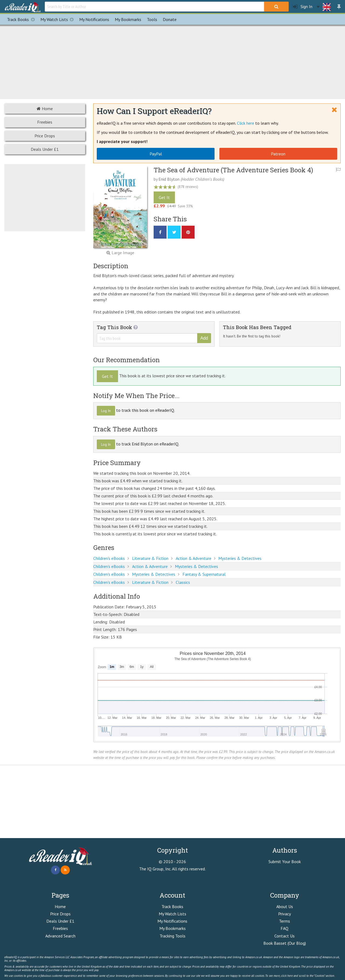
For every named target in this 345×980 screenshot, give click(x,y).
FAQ (284, 928)
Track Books (22, 19)
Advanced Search (60, 936)
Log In (106, 411)
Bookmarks (128, 19)
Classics (183, 582)
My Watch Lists (58, 19)
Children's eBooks (109, 558)
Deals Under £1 (45, 149)
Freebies (45, 122)
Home (45, 109)
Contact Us (284, 936)
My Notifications (172, 921)
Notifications (94, 19)
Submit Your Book (285, 862)
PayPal (156, 154)
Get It (164, 197)
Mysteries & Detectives (240, 558)
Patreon (278, 154)
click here (287, 976)
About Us (285, 906)
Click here (246, 123)
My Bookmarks (172, 928)
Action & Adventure (194, 558)
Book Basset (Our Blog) (285, 943)
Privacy (284, 914)
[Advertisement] (172, 61)
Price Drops (45, 136)
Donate (170, 19)
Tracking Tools (172, 936)
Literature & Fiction (150, 558)
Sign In (303, 7)
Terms (284, 921)
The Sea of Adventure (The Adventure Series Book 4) (233, 170)
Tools (152, 19)
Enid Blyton (169, 179)
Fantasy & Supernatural (204, 574)
